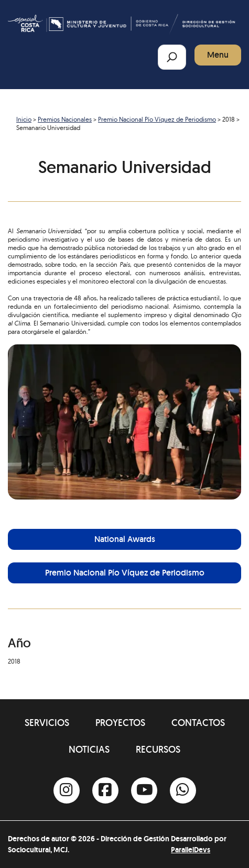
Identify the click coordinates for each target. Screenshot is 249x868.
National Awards (125, 539)
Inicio (24, 119)
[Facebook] (105, 790)
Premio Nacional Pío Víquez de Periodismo (157, 119)
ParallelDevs (191, 850)
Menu (218, 55)
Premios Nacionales (65, 119)
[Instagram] (67, 790)
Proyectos (120, 723)
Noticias (89, 749)
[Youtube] (144, 790)
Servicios (47, 723)
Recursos (158, 749)
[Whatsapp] (183, 790)
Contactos (198, 723)
